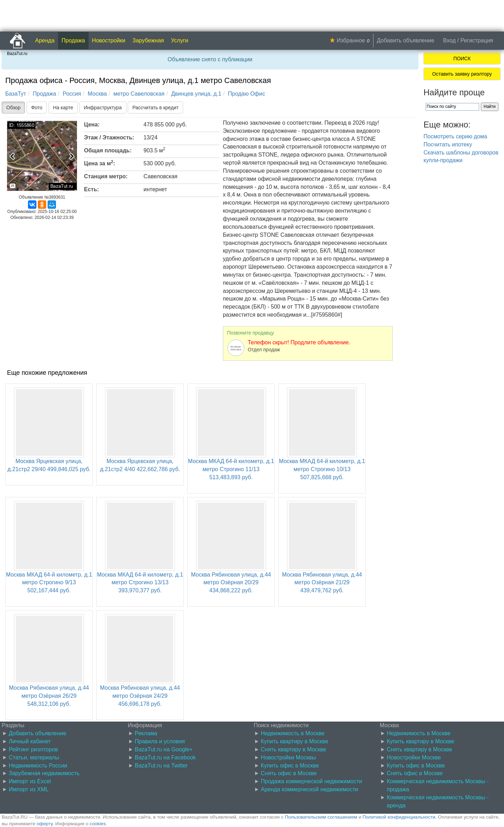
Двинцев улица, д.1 (196, 94)
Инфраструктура (103, 108)
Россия (72, 94)
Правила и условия (160, 741)
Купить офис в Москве (290, 766)
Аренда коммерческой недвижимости (309, 789)
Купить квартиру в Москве (295, 741)
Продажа (73, 40)
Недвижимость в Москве (293, 733)
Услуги (180, 40)
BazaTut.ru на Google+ (164, 749)
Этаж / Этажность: (109, 137)
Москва (97, 94)
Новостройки (109, 40)
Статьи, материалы (34, 757)
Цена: (92, 125)
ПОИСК (462, 58)
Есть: (92, 189)
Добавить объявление (406, 40)
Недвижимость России (38, 766)
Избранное (351, 40)
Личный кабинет (30, 741)
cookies (98, 824)
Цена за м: (100, 163)
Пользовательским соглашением (321, 817)
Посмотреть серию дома (455, 136)
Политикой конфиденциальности (399, 817)
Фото (37, 108)
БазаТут (16, 94)
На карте (63, 108)
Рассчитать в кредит (155, 108)
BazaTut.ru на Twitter (161, 766)
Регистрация (477, 40)
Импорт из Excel (30, 781)
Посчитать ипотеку (448, 144)
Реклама (146, 733)
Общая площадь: (108, 150)
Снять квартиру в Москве (293, 749)
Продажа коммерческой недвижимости (311, 781)
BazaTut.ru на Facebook (165, 757)
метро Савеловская (139, 94)
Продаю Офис (246, 94)
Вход (449, 40)
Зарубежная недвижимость (44, 773)
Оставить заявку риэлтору (462, 74)
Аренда (45, 40)
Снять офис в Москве (289, 773)
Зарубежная (148, 40)
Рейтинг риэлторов (33, 749)
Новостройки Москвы (288, 757)
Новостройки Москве (414, 757)
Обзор (13, 108)
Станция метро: (106, 176)
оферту (45, 824)
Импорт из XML (29, 789)
